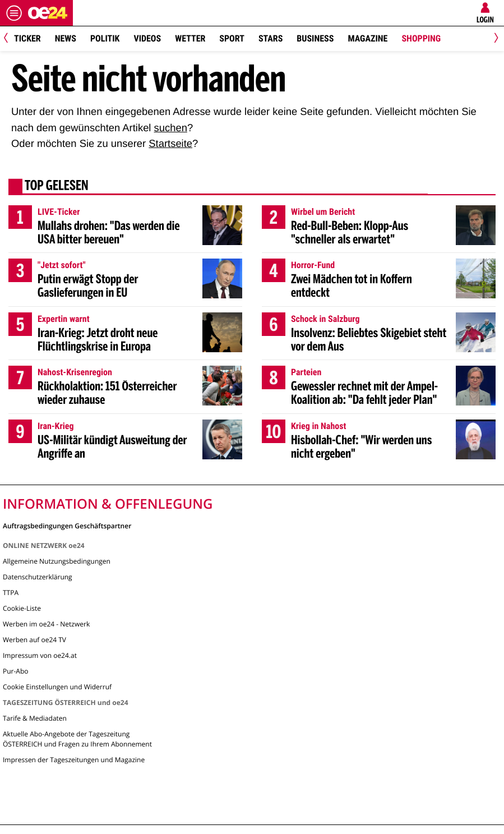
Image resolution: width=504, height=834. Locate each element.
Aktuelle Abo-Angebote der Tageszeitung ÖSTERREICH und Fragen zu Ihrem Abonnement (77, 739)
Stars (271, 38)
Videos (147, 38)
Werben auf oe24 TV (34, 640)
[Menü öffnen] (14, 13)
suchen (171, 128)
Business (315, 38)
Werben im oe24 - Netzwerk (46, 624)
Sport (232, 38)
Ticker (27, 38)
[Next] (494, 39)
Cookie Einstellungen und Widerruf (57, 687)
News (66, 38)
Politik (105, 38)
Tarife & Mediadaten (35, 718)
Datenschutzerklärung (38, 577)
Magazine (367, 38)
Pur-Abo (16, 671)
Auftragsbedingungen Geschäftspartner (67, 525)
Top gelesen (57, 187)
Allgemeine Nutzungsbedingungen (57, 561)
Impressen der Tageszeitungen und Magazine (74, 760)
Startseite (170, 143)
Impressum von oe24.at (40, 655)
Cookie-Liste (22, 608)
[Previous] (10, 39)
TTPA (11, 593)
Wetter (190, 38)
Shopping (421, 38)
